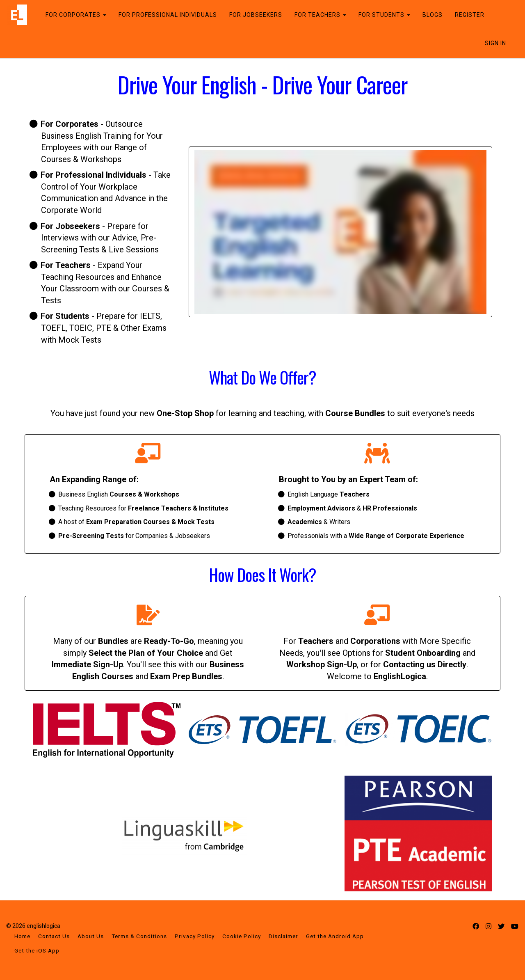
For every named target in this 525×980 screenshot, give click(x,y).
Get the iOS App (37, 950)
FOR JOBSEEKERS (256, 15)
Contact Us (54, 936)
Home (22, 936)
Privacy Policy (195, 936)
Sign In (495, 43)
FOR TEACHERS (320, 15)
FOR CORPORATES (76, 15)
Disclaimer (283, 936)
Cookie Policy (242, 936)
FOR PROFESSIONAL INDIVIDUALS (168, 15)
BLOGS (433, 15)
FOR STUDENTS (384, 15)
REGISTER (470, 15)
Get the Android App (335, 936)
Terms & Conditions (139, 936)
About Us (91, 936)
